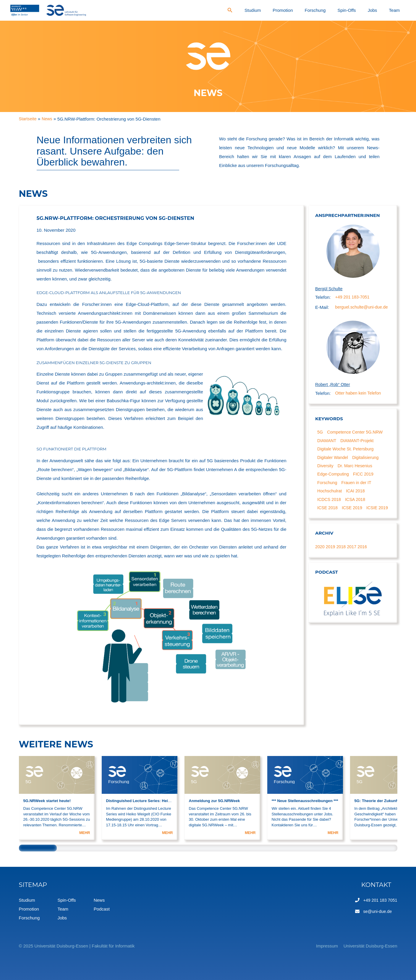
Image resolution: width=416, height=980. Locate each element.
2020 (320, 570)
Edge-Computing (334, 486)
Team (398, 10)
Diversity (326, 477)
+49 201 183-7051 (353, 298)
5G (321, 442)
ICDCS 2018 (330, 513)
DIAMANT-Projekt (359, 451)
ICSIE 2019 (329, 531)
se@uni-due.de (376, 911)
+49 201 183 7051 (379, 900)
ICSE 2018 (328, 522)
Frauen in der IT (358, 495)
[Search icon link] (278, 11)
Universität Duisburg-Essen (370, 946)
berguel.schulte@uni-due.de (356, 312)
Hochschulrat (331, 504)
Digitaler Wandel (334, 469)
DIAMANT (328, 451)
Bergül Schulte (330, 289)
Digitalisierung (368, 469)
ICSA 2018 (357, 513)
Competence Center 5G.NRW (357, 442)
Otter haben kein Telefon (359, 403)
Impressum (319, 946)
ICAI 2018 (358, 504)
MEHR (84, 833)
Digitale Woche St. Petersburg (347, 460)
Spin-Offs (367, 10)
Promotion (318, 10)
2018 (342, 570)
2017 (353, 570)
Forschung (343, 10)
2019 (331, 570)
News (99, 900)
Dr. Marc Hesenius (357, 477)
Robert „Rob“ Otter (334, 394)
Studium (296, 10)
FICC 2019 (366, 486)
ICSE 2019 (354, 522)
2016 (364, 570)
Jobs (384, 10)
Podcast (102, 909)
